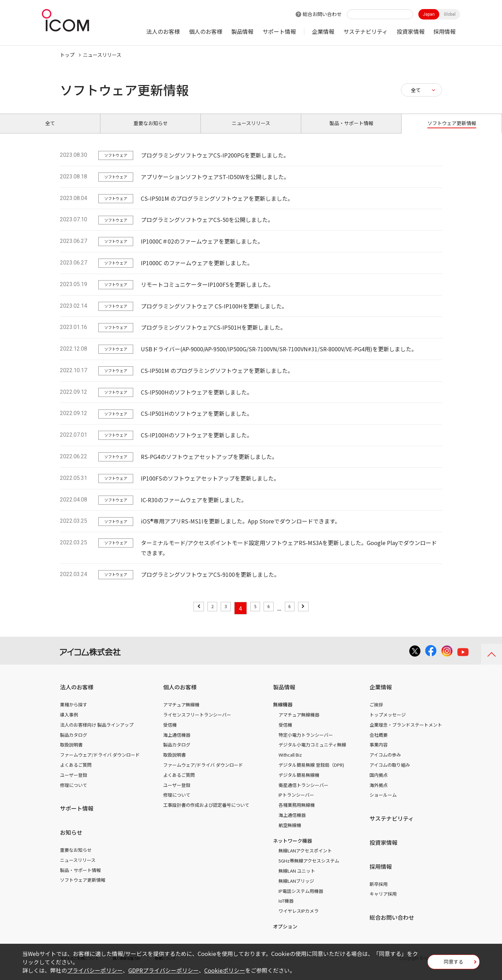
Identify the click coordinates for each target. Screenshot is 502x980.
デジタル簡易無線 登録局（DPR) (311, 773)
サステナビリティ (366, 31)
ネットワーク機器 (292, 848)
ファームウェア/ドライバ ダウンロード (100, 763)
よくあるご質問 (76, 773)
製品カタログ (74, 742)
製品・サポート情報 (80, 878)
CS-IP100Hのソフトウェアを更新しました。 (197, 443)
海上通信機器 (177, 742)
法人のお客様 (163, 31)
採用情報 (444, 31)
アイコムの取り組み (390, 773)
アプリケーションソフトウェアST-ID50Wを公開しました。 (215, 185)
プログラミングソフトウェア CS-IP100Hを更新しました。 (214, 314)
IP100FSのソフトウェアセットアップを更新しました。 (210, 486)
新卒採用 (379, 892)
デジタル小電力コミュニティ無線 (312, 753)
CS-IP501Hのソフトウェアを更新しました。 (197, 421)
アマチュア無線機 (181, 713)
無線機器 (283, 712)
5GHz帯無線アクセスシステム (309, 869)
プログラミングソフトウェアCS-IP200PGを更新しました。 (215, 163)
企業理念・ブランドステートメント (406, 733)
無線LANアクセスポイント (305, 859)
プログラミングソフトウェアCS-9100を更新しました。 (210, 582)
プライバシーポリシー (95, 970)
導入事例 (69, 723)
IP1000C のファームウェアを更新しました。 (197, 271)
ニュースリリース (78, 868)
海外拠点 (379, 793)
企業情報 (323, 31)
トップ (67, 55)
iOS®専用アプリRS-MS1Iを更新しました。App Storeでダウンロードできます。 (241, 529)
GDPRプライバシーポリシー (163, 970)
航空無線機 (290, 833)
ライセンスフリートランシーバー (197, 723)
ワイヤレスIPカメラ (299, 919)
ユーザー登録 (74, 783)
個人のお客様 (206, 31)
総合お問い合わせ (322, 14)
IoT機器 (286, 909)
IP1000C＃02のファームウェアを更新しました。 (202, 249)
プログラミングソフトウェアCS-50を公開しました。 (207, 228)
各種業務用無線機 (297, 813)
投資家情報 (411, 31)
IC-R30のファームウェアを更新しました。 (194, 507)
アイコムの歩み (385, 763)
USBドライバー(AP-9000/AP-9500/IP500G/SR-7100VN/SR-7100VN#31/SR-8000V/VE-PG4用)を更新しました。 (279, 357)
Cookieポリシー (225, 970)
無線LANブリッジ (296, 889)
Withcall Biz (290, 763)
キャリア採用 (383, 902)
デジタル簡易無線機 (299, 783)
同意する (454, 964)
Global (450, 14)
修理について (74, 793)
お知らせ (71, 840)
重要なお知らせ (76, 858)
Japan (429, 14)
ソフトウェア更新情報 (83, 888)
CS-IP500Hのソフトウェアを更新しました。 (197, 400)
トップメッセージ (388, 723)
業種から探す (74, 713)
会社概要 (379, 742)
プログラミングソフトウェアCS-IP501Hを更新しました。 (213, 335)
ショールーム (383, 803)
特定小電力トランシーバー (306, 742)
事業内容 (379, 753)
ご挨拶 (376, 713)
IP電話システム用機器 (301, 899)
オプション (285, 934)
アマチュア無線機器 (299, 723)
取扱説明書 (71, 753)
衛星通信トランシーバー (303, 793)
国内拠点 (379, 783)
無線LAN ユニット (297, 879)
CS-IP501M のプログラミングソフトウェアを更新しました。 (217, 206)
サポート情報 (279, 31)
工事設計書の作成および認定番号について (206, 813)
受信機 (170, 733)
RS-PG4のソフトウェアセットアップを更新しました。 (209, 465)
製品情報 (242, 31)
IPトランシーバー (296, 803)
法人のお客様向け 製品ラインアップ (97, 733)
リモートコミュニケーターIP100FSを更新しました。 (207, 292)
